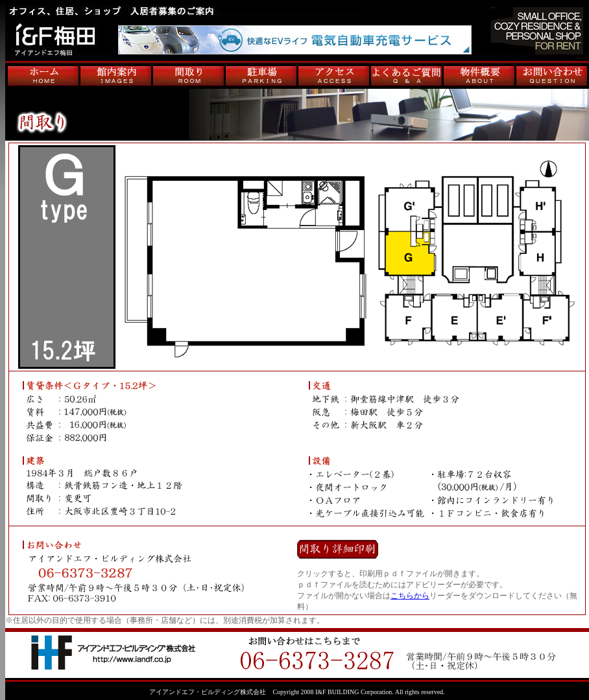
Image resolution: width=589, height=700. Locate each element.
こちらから (410, 596)
